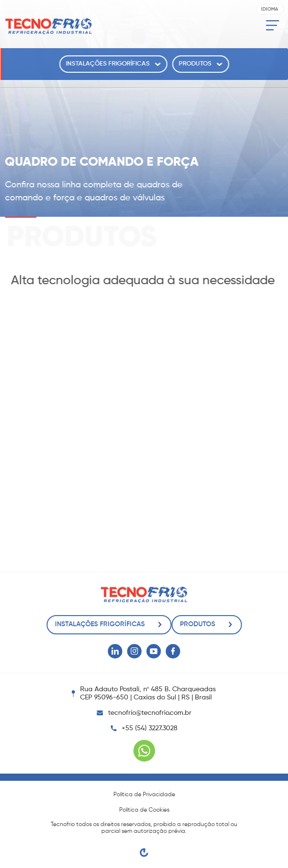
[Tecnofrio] (48, 26)
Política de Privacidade (144, 795)
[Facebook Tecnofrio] (173, 651)
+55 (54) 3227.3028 (150, 728)
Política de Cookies (144, 810)
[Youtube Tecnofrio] (154, 651)
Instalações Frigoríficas (113, 64)
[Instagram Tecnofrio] (135, 651)
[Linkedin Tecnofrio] (115, 651)
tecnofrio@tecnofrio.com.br (144, 713)
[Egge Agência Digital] (144, 853)
